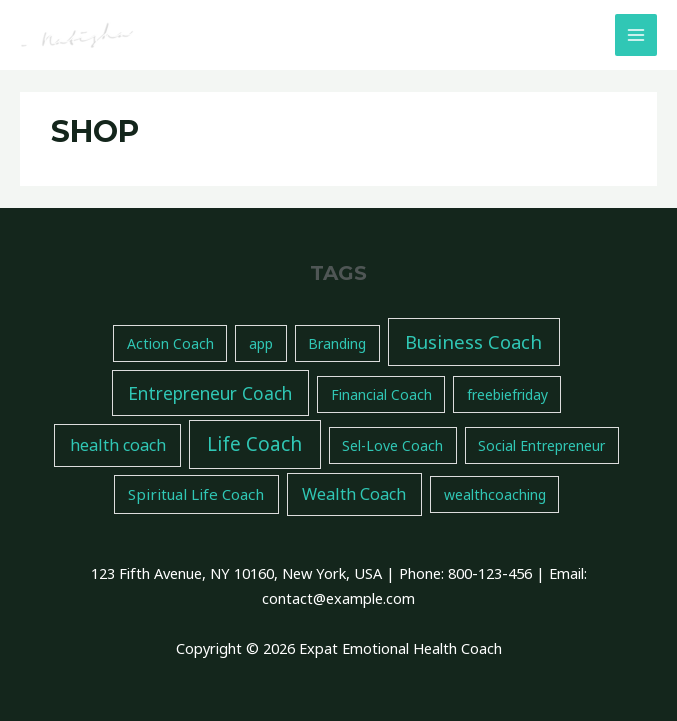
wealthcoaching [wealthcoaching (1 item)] (495, 494)
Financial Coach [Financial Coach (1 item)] (381, 394)
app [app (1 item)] (261, 343)
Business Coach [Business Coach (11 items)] (473, 341)
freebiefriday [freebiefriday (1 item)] (507, 394)
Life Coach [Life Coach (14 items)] (254, 444)
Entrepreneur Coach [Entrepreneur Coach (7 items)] (210, 393)
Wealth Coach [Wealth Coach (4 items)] (354, 494)
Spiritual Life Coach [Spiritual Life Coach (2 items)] (196, 494)
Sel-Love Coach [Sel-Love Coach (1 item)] (392, 445)
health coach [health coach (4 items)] (118, 445)
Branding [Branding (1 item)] (337, 343)
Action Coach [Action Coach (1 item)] (170, 343)
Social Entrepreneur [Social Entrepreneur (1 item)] (541, 445)
